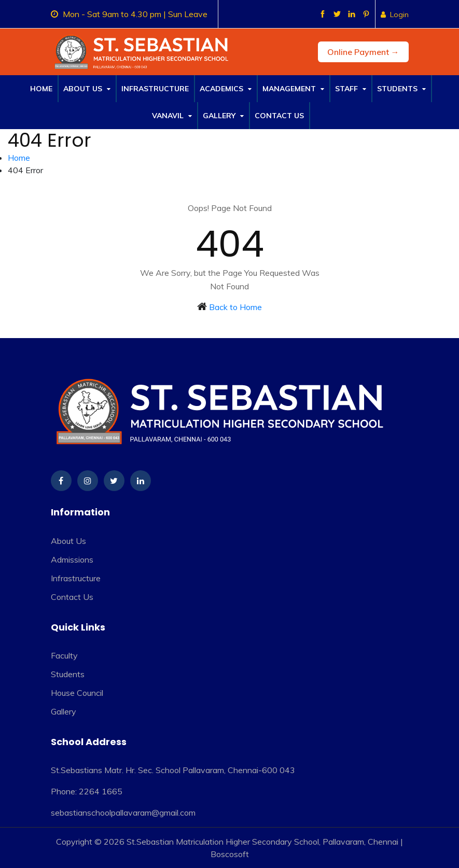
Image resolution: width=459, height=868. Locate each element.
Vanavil (172, 116)
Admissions (72, 559)
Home (41, 89)
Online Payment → (363, 52)
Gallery (223, 116)
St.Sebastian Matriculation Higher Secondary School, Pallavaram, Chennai (262, 842)
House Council (77, 693)
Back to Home (235, 307)
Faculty (64, 655)
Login (395, 15)
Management (293, 89)
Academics (226, 89)
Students (401, 89)
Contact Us (279, 116)
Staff (351, 89)
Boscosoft (230, 854)
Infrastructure (155, 89)
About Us (87, 89)
